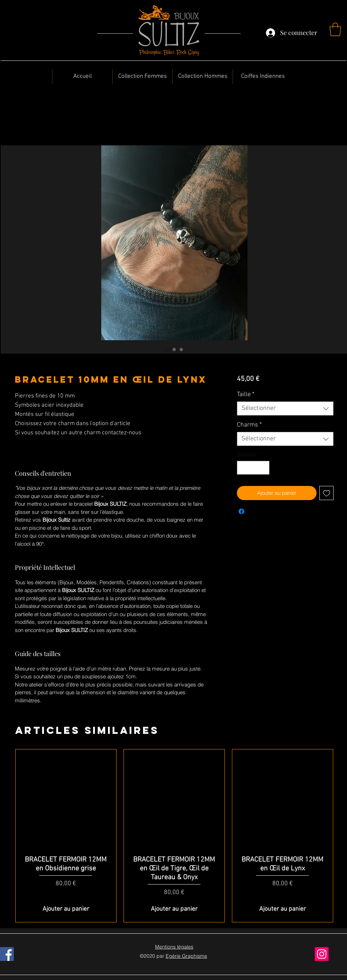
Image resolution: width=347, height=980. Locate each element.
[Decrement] (243, 468)
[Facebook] (7, 954)
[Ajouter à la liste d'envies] (327, 493)
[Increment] (264, 468)
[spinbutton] (253, 468)
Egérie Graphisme (186, 956)
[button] (335, 29)
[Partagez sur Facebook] (241, 511)
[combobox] (285, 408)
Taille (246, 395)
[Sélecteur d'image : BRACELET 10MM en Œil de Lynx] (167, 349)
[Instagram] (322, 954)
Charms (249, 425)
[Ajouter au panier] (66, 909)
